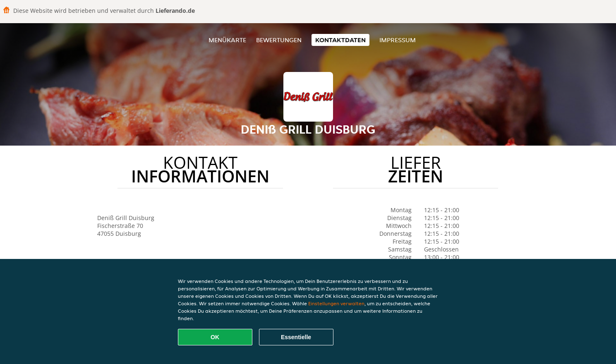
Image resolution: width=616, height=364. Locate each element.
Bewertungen (279, 40)
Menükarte (227, 40)
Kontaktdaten (340, 40)
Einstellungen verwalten (336, 303)
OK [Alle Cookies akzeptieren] (215, 337)
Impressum (398, 40)
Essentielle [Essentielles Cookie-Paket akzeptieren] (296, 337)
